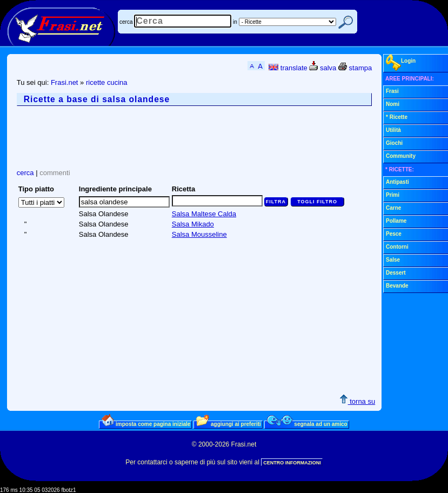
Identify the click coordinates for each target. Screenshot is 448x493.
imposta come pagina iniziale (146, 424)
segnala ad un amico (307, 424)
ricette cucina (107, 82)
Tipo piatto (36, 189)
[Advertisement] (213, 137)
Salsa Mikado (193, 224)
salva (323, 68)
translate (288, 68)
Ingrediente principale (115, 189)
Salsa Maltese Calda (204, 214)
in (235, 22)
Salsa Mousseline (199, 234)
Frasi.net (65, 82)
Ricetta (183, 189)
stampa (355, 68)
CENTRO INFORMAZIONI (292, 463)
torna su (357, 401)
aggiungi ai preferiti (229, 424)
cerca (126, 22)
